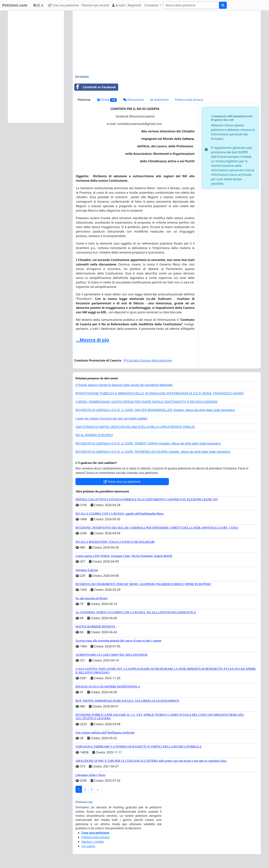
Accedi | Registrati (127, 5)
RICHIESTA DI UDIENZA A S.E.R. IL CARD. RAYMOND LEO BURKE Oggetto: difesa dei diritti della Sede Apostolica (153, 452)
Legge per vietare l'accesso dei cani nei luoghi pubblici (112, 418)
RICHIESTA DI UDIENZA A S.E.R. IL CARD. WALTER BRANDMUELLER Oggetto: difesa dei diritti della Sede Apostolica (155, 410)
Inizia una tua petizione (122, 482)
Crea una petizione (63, 5)
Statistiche (160, 100)
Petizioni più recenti (95, 5)
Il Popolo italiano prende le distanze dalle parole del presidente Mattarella (124, 385)
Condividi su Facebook (95, 87)
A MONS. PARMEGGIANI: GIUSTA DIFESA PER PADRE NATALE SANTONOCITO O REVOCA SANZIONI (146, 402)
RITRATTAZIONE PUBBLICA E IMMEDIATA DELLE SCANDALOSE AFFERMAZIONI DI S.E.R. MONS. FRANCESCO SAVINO (160, 393)
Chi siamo (88, 846)
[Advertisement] (167, 43)
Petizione (84, 100)
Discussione (133, 100)
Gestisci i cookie (93, 842)
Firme (107, 100)
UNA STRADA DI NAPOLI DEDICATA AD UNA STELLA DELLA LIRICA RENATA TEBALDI (135, 427)
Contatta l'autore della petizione (148, 360)
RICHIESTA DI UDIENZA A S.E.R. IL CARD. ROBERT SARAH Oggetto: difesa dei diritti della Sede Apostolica (148, 444)
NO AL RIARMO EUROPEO (94, 435)
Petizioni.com (15, 5)
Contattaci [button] (152, 5)
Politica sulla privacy (189, 100)
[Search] (191, 5)
